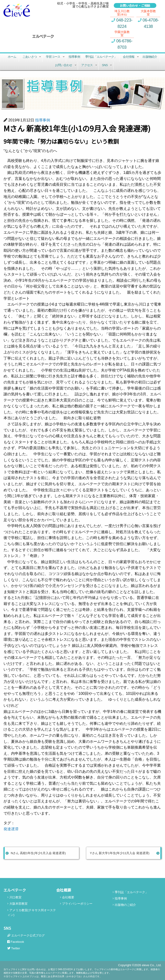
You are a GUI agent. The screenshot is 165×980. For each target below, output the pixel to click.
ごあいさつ (32, 57)
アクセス (90, 66)
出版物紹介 (150, 57)
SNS (107, 66)
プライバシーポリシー (76, 904)
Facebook (16, 942)
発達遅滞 (11, 829)
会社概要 (67, 897)
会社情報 (131, 57)
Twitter (14, 948)
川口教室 (14, 897)
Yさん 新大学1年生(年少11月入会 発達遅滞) (125, 853)
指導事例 (74, 57)
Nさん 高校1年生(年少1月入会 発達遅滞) (36, 853)
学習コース (56, 57)
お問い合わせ (66, 66)
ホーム (12, 57)
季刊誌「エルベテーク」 (101, 57)
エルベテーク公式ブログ (26, 935)
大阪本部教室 (17, 904)
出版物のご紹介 (124, 905)
